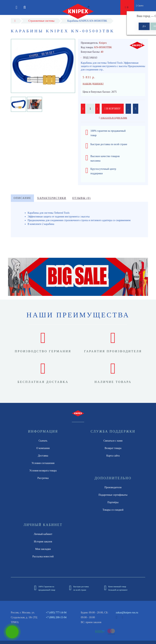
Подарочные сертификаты (113, 495)
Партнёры (113, 502)
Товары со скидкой (113, 510)
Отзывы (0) (81, 198)
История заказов (43, 542)
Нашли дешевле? (93, 84)
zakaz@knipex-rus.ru (127, 613)
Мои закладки (43, 549)
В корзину (113, 109)
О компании (43, 448)
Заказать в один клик (114, 118)
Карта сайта (113, 456)
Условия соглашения (43, 463)
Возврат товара (113, 448)
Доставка (43, 456)
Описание (22, 198)
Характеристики (52, 198)
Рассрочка (43, 478)
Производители (113, 487)
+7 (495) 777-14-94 (56, 613)
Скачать (43, 441)
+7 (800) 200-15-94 (56, 617)
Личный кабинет (43, 534)
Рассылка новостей (43, 556)
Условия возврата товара (43, 471)
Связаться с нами (113, 441)
